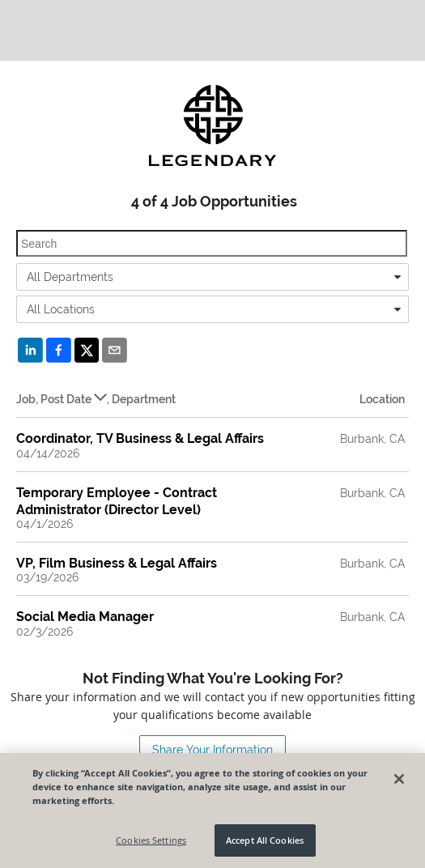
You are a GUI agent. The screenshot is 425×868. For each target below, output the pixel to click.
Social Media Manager (85, 617)
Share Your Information (212, 750)
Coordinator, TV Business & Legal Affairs (140, 438)
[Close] (399, 779)
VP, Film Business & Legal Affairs (117, 563)
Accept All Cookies (265, 840)
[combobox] (212, 277)
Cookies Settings (151, 840)
